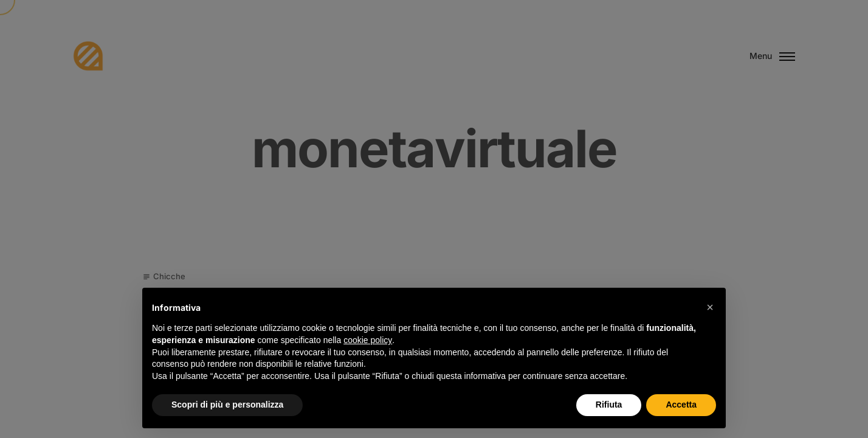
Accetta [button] (681, 405)
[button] (710, 307)
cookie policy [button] (368, 340)
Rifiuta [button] (609, 405)
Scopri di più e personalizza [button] (227, 405)
